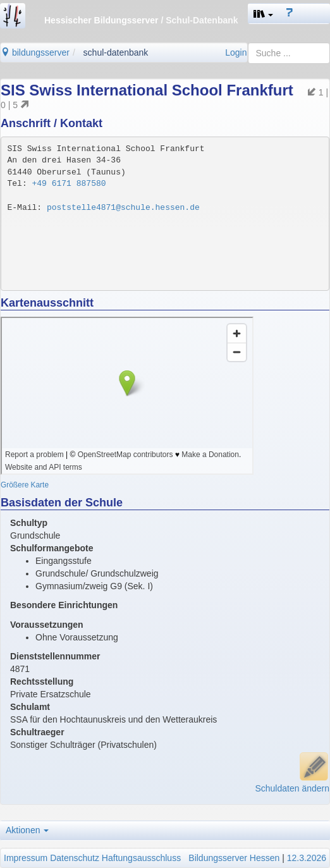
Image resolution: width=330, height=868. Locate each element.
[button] (264, 14)
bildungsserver (35, 52)
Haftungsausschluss (141, 858)
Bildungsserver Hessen (234, 858)
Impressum (26, 858)
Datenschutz (75, 858)
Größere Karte (25, 485)
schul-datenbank (116, 52)
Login (236, 52)
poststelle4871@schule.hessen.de (123, 208)
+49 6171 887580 (69, 184)
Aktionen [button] (27, 830)
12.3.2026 (307, 858)
